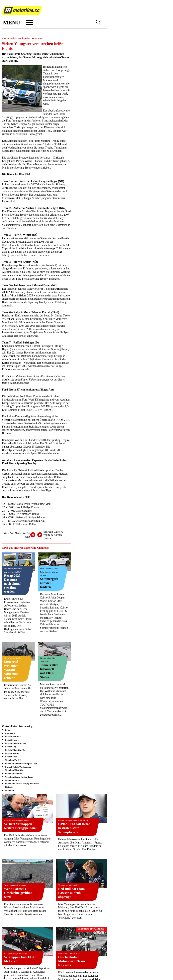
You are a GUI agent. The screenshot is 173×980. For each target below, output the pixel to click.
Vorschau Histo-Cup (15, 770)
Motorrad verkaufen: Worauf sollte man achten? (12, 670)
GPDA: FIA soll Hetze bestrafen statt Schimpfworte (74, 828)
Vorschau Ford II (13, 760)
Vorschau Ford (12, 780)
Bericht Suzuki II (13, 736)
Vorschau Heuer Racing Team (19, 777)
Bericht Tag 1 (11, 747)
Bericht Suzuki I (13, 753)
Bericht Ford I (12, 757)
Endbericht (10, 733)
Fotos (8, 730)
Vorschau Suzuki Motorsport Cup (21, 763)
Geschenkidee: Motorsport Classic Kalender (72, 961)
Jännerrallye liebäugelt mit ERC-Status (49, 671)
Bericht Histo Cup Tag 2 (16, 743)
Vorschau (9, 790)
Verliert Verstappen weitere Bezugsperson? (20, 826)
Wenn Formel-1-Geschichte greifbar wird (18, 893)
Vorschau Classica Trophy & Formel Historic (53, 535)
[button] (17, 23)
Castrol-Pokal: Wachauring (18, 767)
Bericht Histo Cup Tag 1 (16, 750)
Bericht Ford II (12, 740)
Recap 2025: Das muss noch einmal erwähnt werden (13, 584)
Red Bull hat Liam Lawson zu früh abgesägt (72, 893)
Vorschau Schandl (13, 773)
